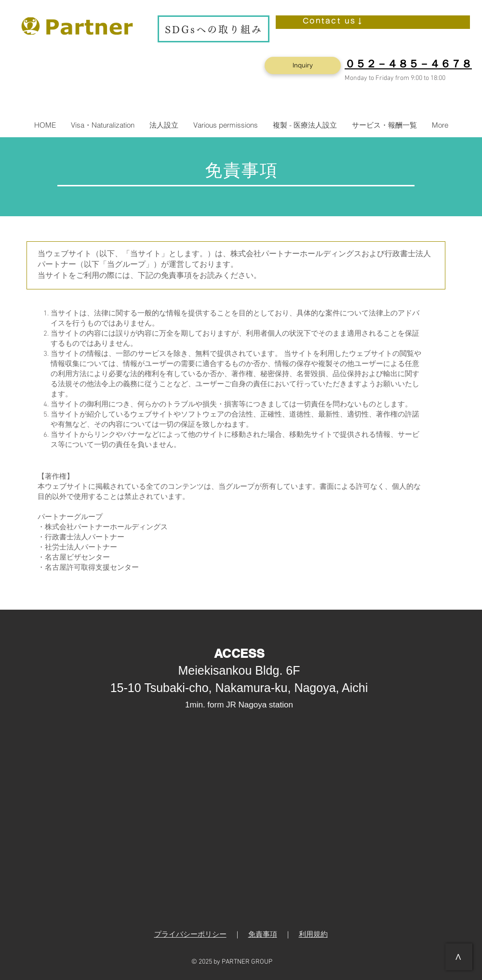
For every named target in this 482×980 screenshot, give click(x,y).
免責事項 (263, 935)
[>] (459, 957)
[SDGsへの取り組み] (214, 29)
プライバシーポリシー (190, 935)
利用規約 (313, 935)
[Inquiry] (303, 65)
